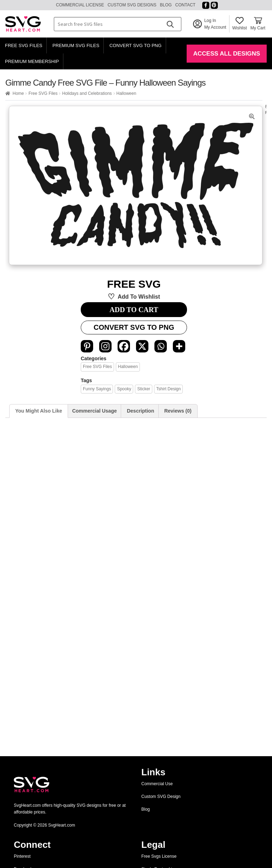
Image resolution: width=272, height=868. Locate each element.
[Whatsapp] (161, 346)
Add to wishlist (139, 297)
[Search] (170, 24)
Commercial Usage (95, 411)
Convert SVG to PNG (135, 45)
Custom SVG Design (161, 797)
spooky (124, 389)
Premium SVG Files (76, 45)
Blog (166, 5)
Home (18, 93)
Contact (185, 5)
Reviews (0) (178, 411)
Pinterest (22, 856)
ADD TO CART (134, 310)
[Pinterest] (87, 346)
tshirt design (168, 389)
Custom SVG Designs (132, 5)
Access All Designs (227, 54)
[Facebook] (124, 346)
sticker (144, 389)
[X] (142, 346)
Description (140, 411)
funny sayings (97, 389)
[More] (179, 346)
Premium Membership (32, 61)
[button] (252, 116)
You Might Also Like (39, 411)
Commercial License (80, 5)
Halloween (126, 93)
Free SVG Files (24, 45)
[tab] (39, 411)
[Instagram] (105, 346)
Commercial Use (157, 784)
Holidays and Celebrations (87, 93)
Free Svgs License (159, 856)
